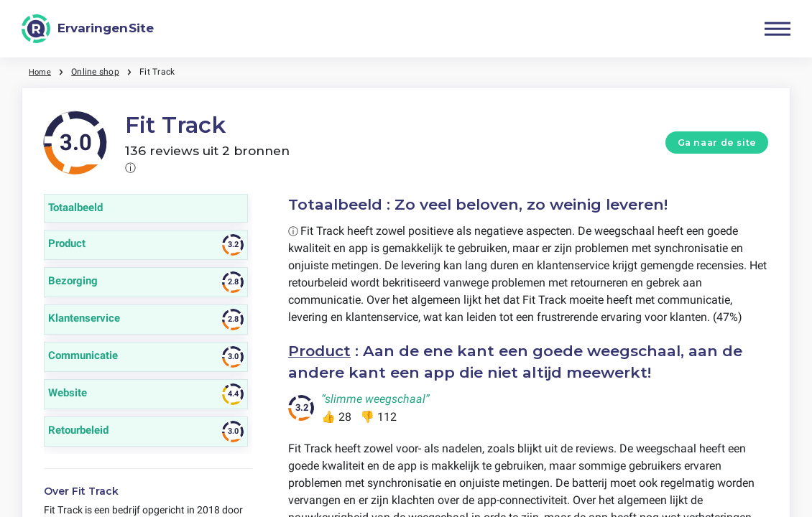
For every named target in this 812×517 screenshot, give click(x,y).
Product (320, 351)
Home (41, 72)
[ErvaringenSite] (88, 29)
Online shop (97, 72)
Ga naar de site (717, 143)
